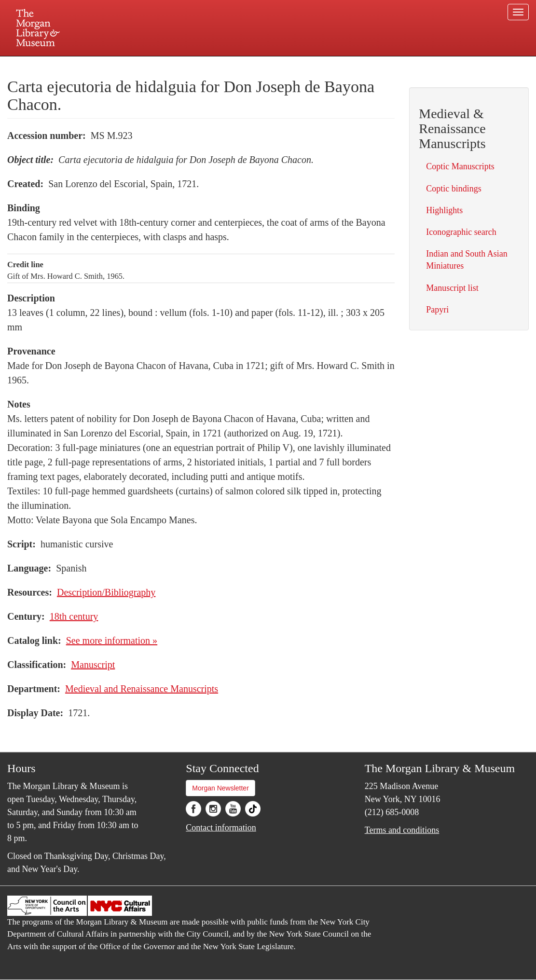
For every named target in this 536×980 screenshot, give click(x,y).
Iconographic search (461, 232)
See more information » (112, 640)
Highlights (444, 210)
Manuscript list (452, 288)
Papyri (437, 310)
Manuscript (93, 665)
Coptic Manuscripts (460, 166)
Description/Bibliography (106, 592)
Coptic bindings (454, 189)
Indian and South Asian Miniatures (467, 260)
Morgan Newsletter (220, 788)
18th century (74, 616)
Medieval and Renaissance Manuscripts (142, 689)
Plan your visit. (153, 65)
